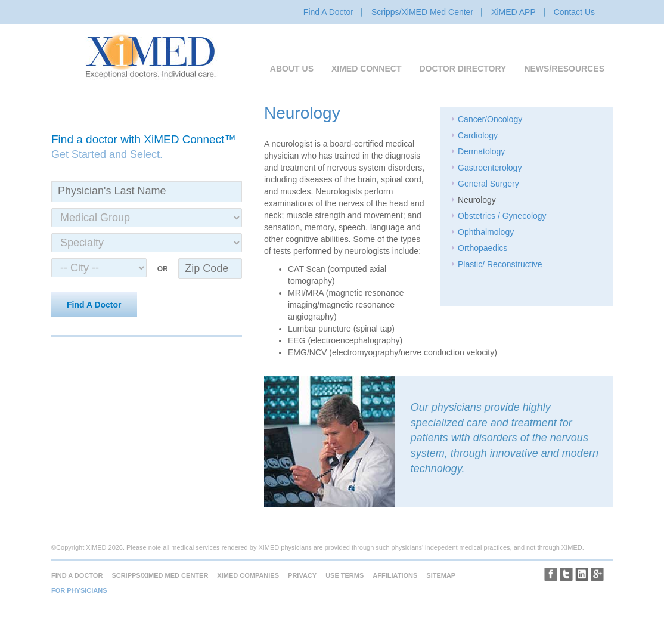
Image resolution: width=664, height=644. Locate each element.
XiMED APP (513, 12)
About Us (292, 69)
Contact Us (574, 12)
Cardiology (478, 135)
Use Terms (345, 575)
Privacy (302, 575)
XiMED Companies (248, 575)
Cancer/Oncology (490, 119)
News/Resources (564, 69)
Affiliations (395, 575)
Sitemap (441, 575)
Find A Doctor (328, 12)
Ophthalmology (486, 232)
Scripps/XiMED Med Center (422, 12)
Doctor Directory (463, 69)
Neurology (477, 200)
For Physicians (79, 590)
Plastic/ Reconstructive (500, 264)
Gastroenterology (490, 168)
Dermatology (481, 151)
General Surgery (488, 184)
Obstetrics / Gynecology (502, 216)
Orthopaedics (483, 248)
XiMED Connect (366, 69)
